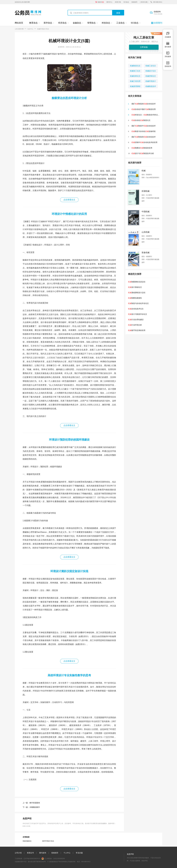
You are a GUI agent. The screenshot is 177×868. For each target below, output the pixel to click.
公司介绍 (18, 853)
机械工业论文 (151, 66)
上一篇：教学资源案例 (31, 803)
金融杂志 (77, 23)
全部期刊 (158, 23)
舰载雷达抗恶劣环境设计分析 (69, 98)
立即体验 (144, 47)
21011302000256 (59, 859)
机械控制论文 (151, 76)
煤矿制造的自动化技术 (144, 104)
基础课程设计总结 (137, 293)
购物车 (101, 2)
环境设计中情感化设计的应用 (69, 214)
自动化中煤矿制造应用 (144, 109)
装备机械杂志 (27, 841)
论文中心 (30, 29)
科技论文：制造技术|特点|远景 (147, 115)
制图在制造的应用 (142, 148)
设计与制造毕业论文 (138, 314)
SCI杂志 (126, 2)
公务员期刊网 (19, 29)
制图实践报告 (135, 298)
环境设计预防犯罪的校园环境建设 (69, 440)
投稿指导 (134, 2)
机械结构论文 (135, 76)
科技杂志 (106, 23)
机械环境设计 (151, 81)
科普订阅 (118, 2)
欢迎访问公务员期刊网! (22, 2)
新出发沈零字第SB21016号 (37, 862)
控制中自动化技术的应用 (144, 142)
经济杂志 (62, 23)
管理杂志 (91, 23)
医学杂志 (48, 23)
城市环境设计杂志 (48, 841)
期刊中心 (109, 2)
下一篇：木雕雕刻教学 (31, 807)
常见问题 (79, 853)
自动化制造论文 (141, 120)
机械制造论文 (135, 66)
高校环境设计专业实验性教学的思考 (69, 675)
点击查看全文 (69, 200)
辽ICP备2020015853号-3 (32, 859)
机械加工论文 (135, 71)
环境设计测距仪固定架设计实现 (69, 571)
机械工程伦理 (135, 81)
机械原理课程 (135, 86)
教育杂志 (33, 23)
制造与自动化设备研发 (144, 131)
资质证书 (30, 853)
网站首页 (19, 23)
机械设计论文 (151, 71)
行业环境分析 (135, 325)
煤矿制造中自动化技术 (144, 126)
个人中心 (67, 853)
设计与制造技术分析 (143, 153)
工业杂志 (120, 23)
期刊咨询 (43, 853)
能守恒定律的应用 (137, 330)
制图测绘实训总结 (137, 282)
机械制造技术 (151, 86)
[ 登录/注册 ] (144, 2)
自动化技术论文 (136, 309)
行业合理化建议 (136, 320)
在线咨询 (158, 13)
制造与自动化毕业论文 (138, 303)
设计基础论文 (135, 287)
